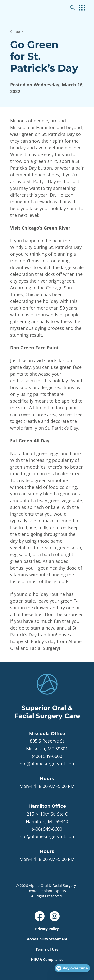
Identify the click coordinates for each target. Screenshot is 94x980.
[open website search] (77, 7)
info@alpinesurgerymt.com (47, 764)
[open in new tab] (47, 745)
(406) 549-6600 (47, 756)
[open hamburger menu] (82, 8)
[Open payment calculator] (72, 968)
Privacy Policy (47, 929)
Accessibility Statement (47, 939)
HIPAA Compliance (47, 959)
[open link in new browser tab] (40, 916)
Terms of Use (47, 949)
